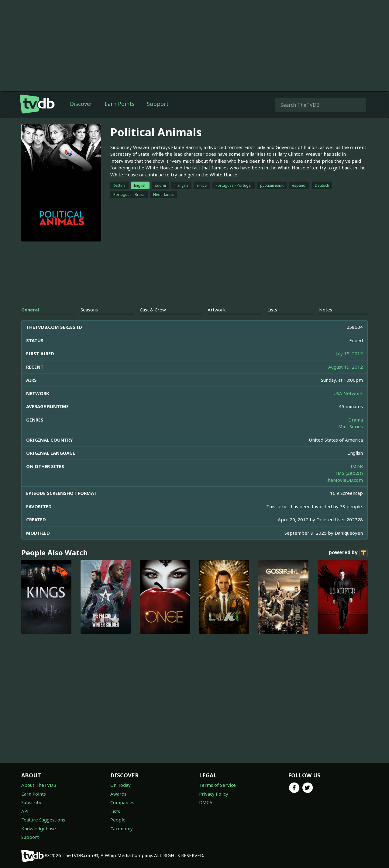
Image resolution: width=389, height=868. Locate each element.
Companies (122, 802)
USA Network (348, 393)
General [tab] (30, 310)
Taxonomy (122, 828)
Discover (81, 104)
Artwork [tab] (217, 310)
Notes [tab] (326, 310)
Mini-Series (351, 426)
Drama (356, 420)
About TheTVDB (39, 785)
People (118, 820)
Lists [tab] (272, 310)
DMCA (206, 802)
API (25, 811)
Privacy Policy (214, 794)
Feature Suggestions (43, 820)
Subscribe (32, 802)
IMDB (357, 466)
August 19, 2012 (346, 367)
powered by (348, 553)
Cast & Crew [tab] (153, 310)
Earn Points (120, 104)
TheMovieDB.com (344, 480)
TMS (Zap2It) (349, 473)
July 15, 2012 (349, 353)
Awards (118, 794)
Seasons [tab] (89, 310)
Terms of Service (217, 785)
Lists (115, 811)
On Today (120, 785)
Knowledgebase (39, 828)
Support (158, 104)
